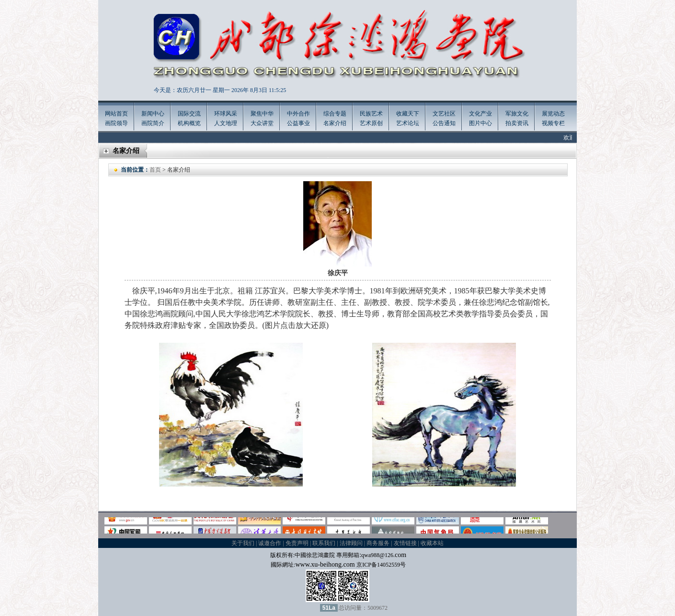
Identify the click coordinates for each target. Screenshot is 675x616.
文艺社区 (444, 114)
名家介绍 (335, 123)
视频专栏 (553, 123)
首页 (155, 170)
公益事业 (298, 123)
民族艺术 (371, 114)
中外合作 (298, 114)
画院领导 (116, 123)
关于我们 (243, 543)
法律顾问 (351, 543)
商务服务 (378, 543)
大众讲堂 (262, 123)
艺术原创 (371, 123)
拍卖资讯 (517, 123)
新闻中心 (153, 114)
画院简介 (153, 123)
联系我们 (324, 543)
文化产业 (481, 114)
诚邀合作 (270, 543)
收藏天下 (408, 114)
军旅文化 (517, 114)
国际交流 (189, 114)
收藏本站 (432, 543)
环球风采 (226, 114)
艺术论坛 (408, 123)
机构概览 (189, 123)
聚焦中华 (262, 114)
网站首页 (116, 114)
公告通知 (444, 123)
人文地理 (226, 123)
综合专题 (335, 114)
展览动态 (553, 114)
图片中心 (481, 123)
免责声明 (297, 543)
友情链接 (405, 543)
